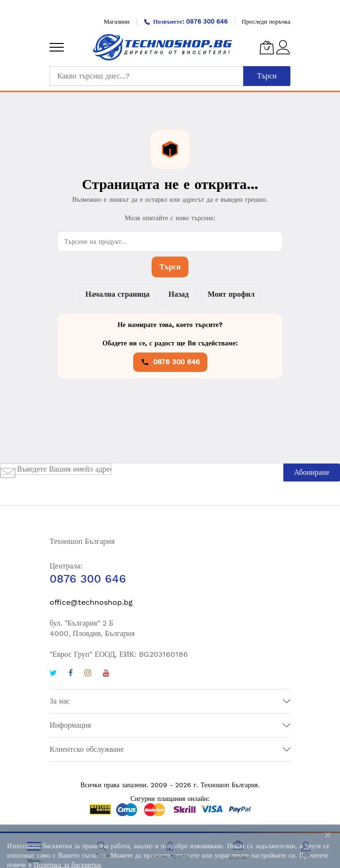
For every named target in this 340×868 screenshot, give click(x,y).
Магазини (117, 21)
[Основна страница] (170, 846)
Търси (170, 267)
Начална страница (118, 294)
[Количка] (267, 47)
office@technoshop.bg (91, 602)
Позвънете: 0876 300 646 (186, 21)
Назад (179, 294)
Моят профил (231, 294)
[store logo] (163, 47)
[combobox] (146, 76)
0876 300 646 (170, 362)
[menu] (57, 47)
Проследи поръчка (266, 21)
